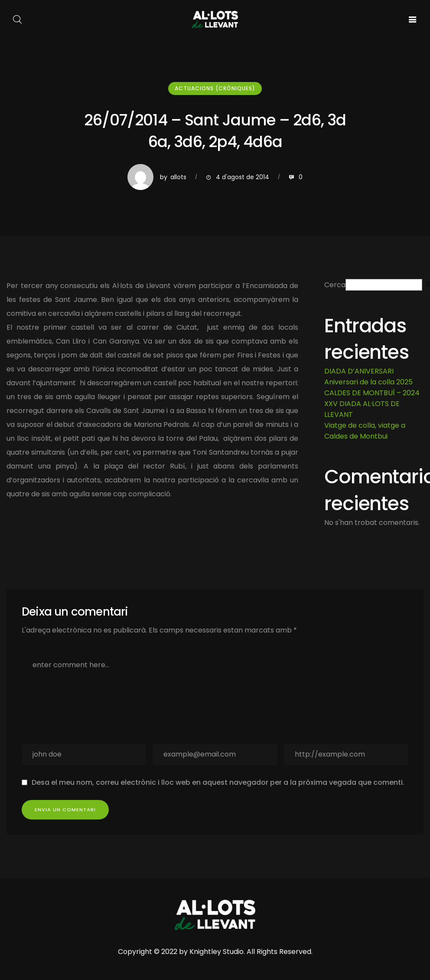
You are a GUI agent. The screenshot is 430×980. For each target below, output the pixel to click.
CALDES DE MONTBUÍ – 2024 (372, 393)
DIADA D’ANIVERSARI (359, 371)
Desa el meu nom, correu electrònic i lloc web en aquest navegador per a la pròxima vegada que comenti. (218, 782)
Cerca (335, 285)
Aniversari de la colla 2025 (368, 382)
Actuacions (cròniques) (215, 88)
